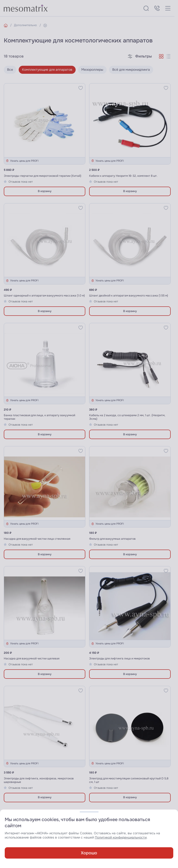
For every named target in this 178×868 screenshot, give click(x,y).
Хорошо (89, 853)
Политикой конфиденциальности (121, 837)
